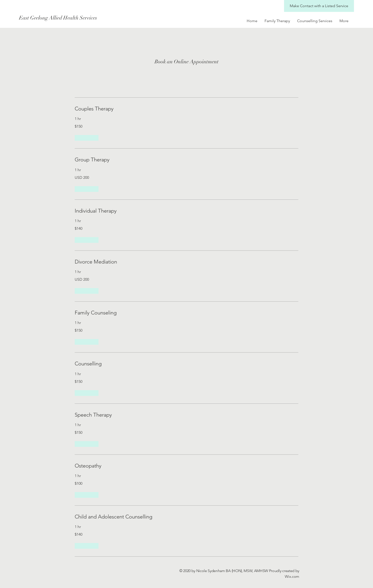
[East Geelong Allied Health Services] (83, 18)
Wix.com (292, 576)
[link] (186, 109)
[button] (87, 138)
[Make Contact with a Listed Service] (319, 6)
